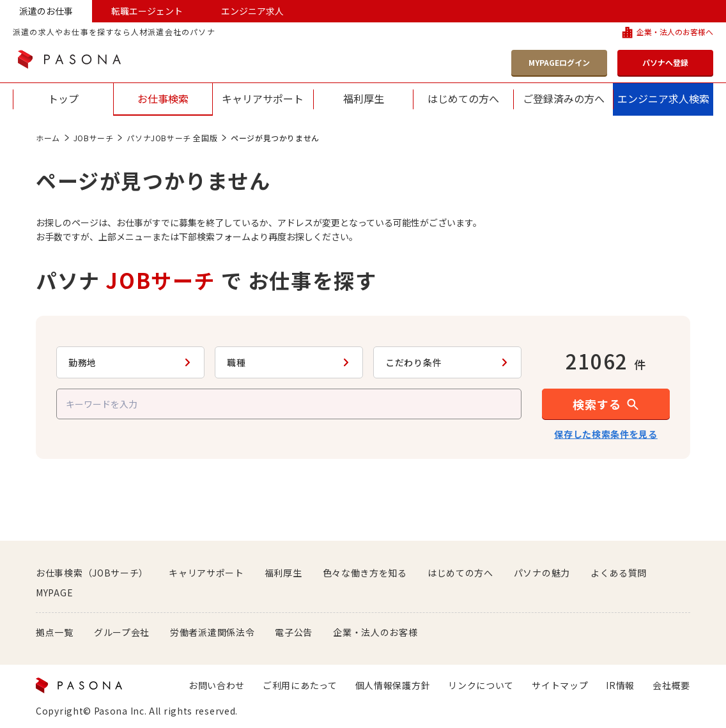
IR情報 (620, 685)
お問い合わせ (217, 685)
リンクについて (481, 685)
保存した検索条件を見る (606, 434)
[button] (606, 404)
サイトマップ (560, 685)
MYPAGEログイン (559, 62)
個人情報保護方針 (393, 685)
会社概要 (671, 685)
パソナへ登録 (665, 62)
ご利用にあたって (300, 685)
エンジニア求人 (252, 11)
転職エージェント (147, 11)
